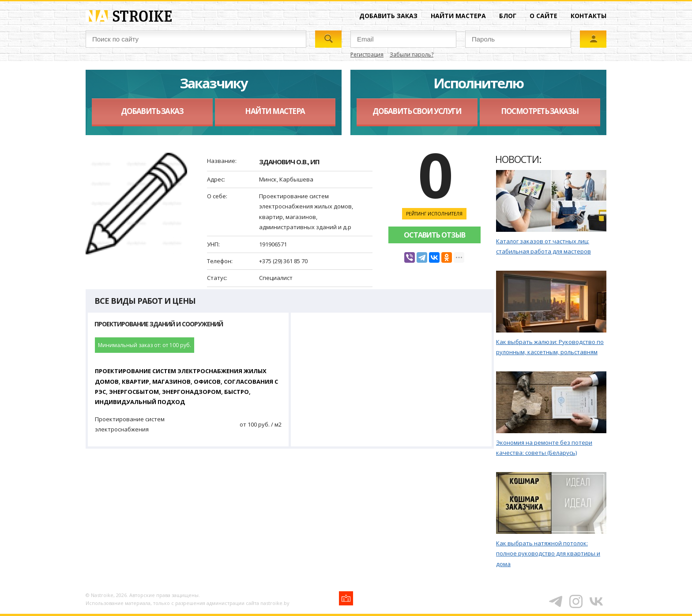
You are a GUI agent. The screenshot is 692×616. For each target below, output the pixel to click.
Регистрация (367, 55)
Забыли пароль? (412, 55)
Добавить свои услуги (417, 111)
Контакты (589, 16)
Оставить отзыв (434, 235)
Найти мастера (458, 16)
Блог (508, 16)
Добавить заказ (388, 16)
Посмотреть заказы (540, 111)
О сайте (543, 16)
